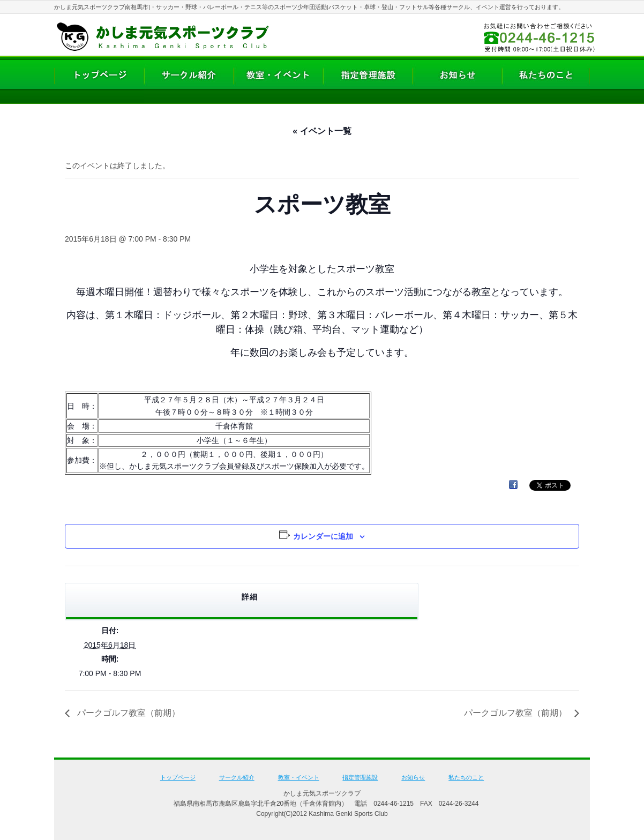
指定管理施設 (360, 777)
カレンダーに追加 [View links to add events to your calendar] (323, 536)
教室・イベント (299, 777)
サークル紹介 (237, 777)
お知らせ (413, 777)
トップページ (178, 777)
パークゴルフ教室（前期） (128, 713)
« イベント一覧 (322, 131)
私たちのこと (466, 777)
